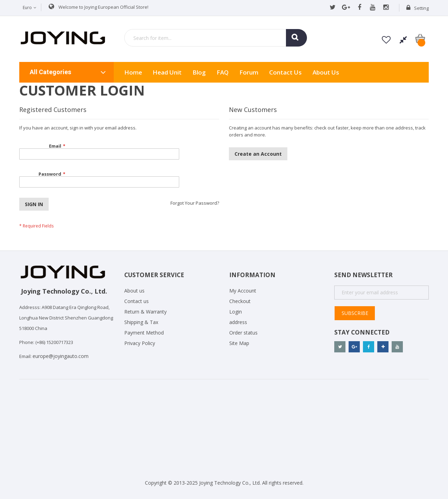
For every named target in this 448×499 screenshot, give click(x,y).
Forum (249, 72)
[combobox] (216, 38)
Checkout (240, 301)
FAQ (223, 72)
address (238, 322)
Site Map (239, 343)
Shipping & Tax (141, 322)
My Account (243, 291)
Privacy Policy (140, 343)
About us (326, 72)
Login (236, 312)
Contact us (136, 301)
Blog (199, 72)
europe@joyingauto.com (61, 356)
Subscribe (355, 313)
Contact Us (285, 72)
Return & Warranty (145, 312)
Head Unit (167, 72)
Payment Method (144, 333)
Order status (243, 333)
